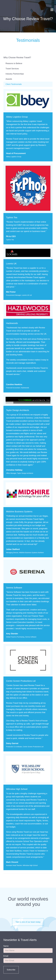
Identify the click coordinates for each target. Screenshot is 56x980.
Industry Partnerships (15, 74)
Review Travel (8, 7)
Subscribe (11, 970)
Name (6, 946)
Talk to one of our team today (28, 922)
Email (6, 956)
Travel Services (12, 69)
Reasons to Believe (14, 63)
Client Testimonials (14, 84)
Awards (9, 79)
